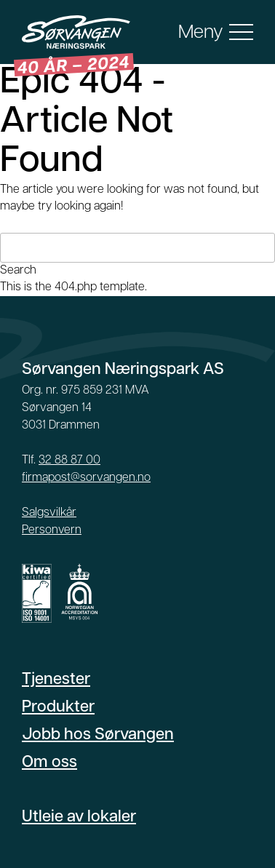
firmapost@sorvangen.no (86, 478)
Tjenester (56, 680)
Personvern (52, 530)
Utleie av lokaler (79, 817)
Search (18, 271)
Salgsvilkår (49, 513)
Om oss (49, 763)
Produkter (58, 708)
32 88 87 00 (69, 461)
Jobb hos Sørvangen (98, 735)
